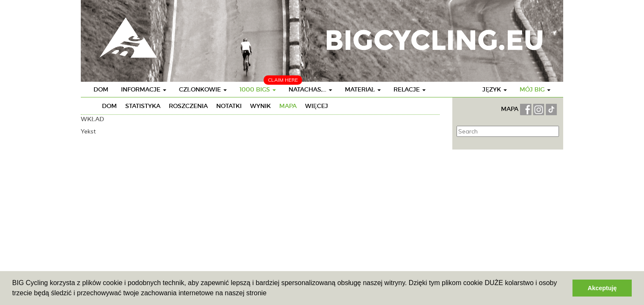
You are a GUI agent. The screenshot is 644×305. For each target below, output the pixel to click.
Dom (101, 89)
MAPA (511, 109)
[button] (270, 294)
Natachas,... (310, 89)
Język (495, 89)
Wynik (260, 106)
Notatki (229, 106)
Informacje (144, 89)
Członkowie (203, 89)
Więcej (316, 106)
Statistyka (143, 106)
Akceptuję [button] (602, 288)
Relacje (410, 89)
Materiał (363, 89)
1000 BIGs (258, 89)
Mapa (288, 106)
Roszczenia (188, 106)
